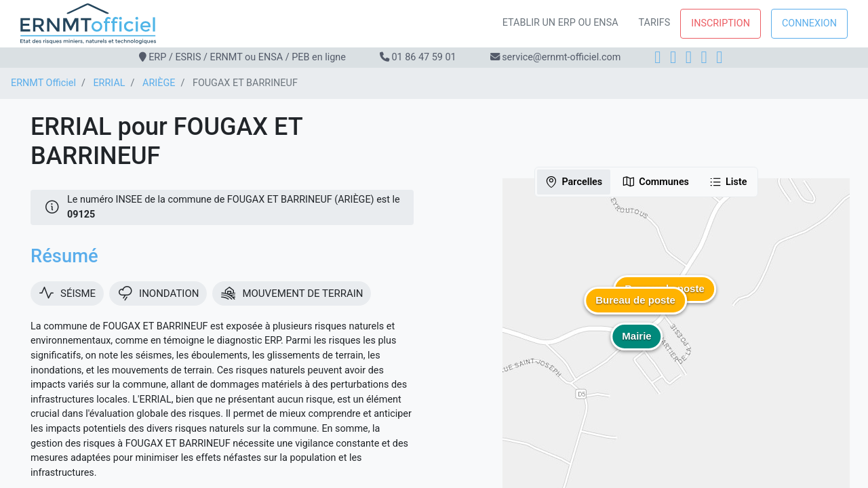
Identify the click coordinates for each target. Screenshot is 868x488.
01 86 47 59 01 (423, 57)
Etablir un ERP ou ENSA (560, 23)
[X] (704, 57)
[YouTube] (719, 57)
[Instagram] (673, 57)
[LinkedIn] (689, 57)
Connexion (809, 23)
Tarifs (655, 23)
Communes (655, 182)
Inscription (721, 23)
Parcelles (573, 182)
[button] (635, 310)
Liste (728, 182)
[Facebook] (657, 57)
